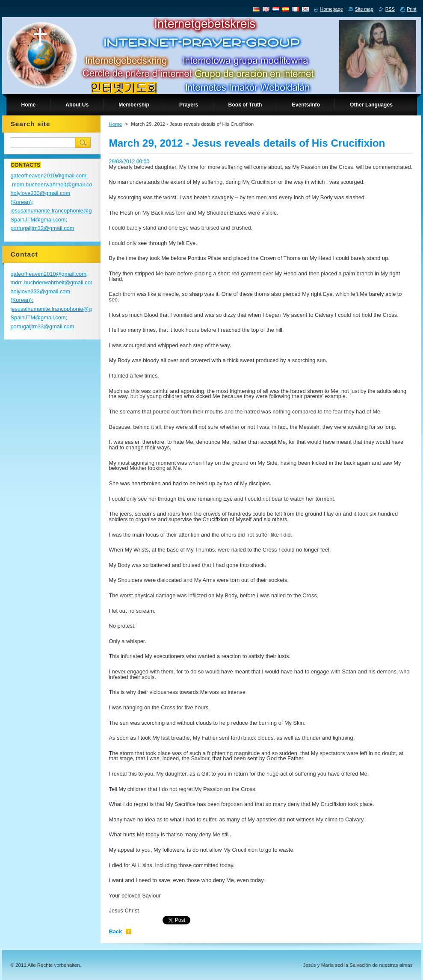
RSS (390, 9)
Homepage (332, 9)
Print (411, 9)
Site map (364, 9)
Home (116, 124)
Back (116, 931)
